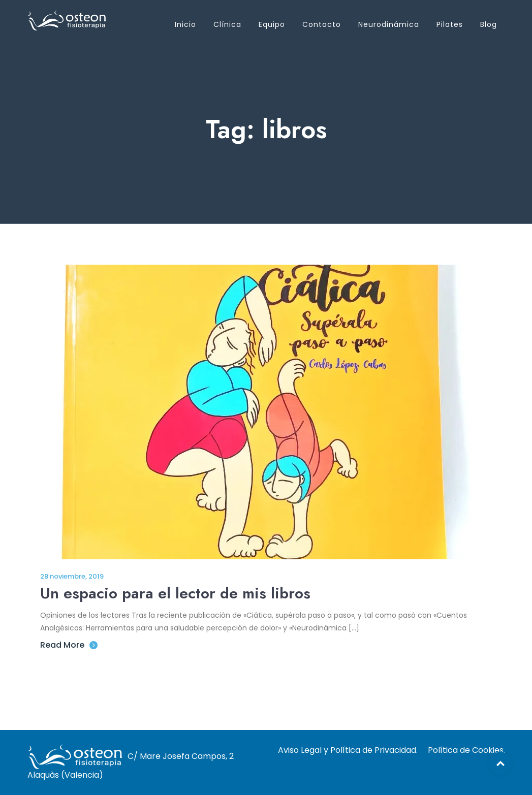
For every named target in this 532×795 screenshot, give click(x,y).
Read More (69, 645)
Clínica (227, 24)
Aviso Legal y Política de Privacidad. (348, 750)
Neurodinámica (389, 24)
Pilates (450, 24)
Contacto (322, 24)
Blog (489, 24)
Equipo (272, 24)
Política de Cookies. (466, 750)
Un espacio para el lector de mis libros (175, 593)
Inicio (185, 24)
